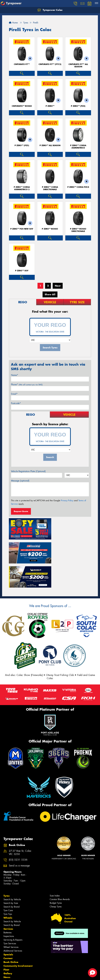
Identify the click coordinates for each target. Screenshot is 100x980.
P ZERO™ (50, 106)
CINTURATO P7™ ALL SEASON (78, 65)
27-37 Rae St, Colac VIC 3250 (20, 826)
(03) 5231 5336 (18, 833)
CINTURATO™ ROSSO (22, 106)
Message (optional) (20, 481)
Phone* (27, 384)
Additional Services (13, 924)
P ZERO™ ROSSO (50, 229)
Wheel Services (11, 921)
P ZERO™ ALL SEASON (50, 145)
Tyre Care (8, 884)
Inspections (9, 910)
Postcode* (16, 403)
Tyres (7, 869)
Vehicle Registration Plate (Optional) (28, 471)
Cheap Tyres (56, 880)
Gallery (8, 947)
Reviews (8, 958)
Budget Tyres (56, 876)
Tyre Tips (8, 888)
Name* (15, 375)
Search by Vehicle (12, 873)
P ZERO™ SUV (22, 271)
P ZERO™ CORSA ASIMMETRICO (78, 147)
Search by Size (11, 877)
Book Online (11, 936)
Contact (8, 932)
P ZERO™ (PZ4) (78, 106)
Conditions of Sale (37, 975)
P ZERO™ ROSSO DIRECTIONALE (78, 230)
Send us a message (19, 839)
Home (13, 23)
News (7, 951)
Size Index (55, 869)
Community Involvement (18, 939)
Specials (8, 928)
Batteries (8, 906)
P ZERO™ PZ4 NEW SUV (22, 229)
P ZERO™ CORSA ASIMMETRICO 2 (22, 188)
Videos (8, 954)
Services (8, 902)
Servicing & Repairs (13, 913)
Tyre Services (10, 917)
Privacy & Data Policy (20, 975)
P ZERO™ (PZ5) (22, 145)
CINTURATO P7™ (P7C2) (50, 64)
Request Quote (21, 511)
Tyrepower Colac (50, 10)
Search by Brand (12, 880)
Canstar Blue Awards (60, 873)
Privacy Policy (67, 501)
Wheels (8, 891)
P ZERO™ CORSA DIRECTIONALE (50, 188)
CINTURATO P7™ (22, 64)
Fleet (6, 943)
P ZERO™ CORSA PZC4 (78, 187)
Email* (14, 394)
